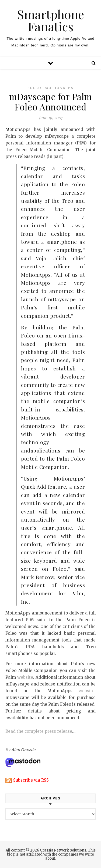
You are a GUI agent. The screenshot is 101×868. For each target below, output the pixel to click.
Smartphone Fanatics (51, 20)
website (25, 677)
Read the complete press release (39, 731)
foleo (34, 88)
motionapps (59, 88)
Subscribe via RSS (31, 780)
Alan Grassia (24, 750)
